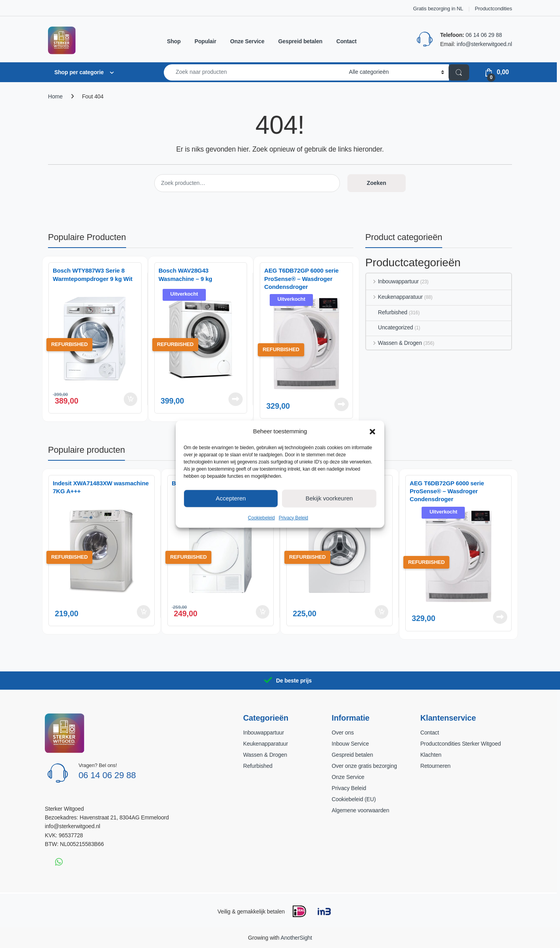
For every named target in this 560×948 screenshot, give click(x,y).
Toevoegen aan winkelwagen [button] (130, 399)
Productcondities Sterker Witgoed (461, 744)
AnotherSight (296, 938)
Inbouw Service (350, 744)
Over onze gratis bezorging (364, 766)
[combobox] (254, 72)
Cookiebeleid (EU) (354, 799)
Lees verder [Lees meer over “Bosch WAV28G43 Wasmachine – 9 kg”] (236, 399)
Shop (174, 41)
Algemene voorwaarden (360, 810)
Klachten (431, 755)
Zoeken (377, 183)
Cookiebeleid (261, 517)
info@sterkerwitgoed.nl (484, 44)
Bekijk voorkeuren (329, 498)
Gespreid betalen (300, 41)
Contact (346, 41)
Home (55, 96)
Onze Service (247, 41)
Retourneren (435, 766)
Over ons (343, 733)
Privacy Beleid (293, 517)
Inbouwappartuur (392, 281)
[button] (372, 431)
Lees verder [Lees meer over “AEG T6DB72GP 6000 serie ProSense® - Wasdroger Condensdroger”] (341, 404)
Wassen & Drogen (394, 343)
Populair (205, 41)
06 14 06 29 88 (484, 35)
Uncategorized (389, 327)
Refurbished (387, 312)
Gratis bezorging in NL (438, 9)
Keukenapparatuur (394, 297)
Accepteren (231, 498)
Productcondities (493, 9)
